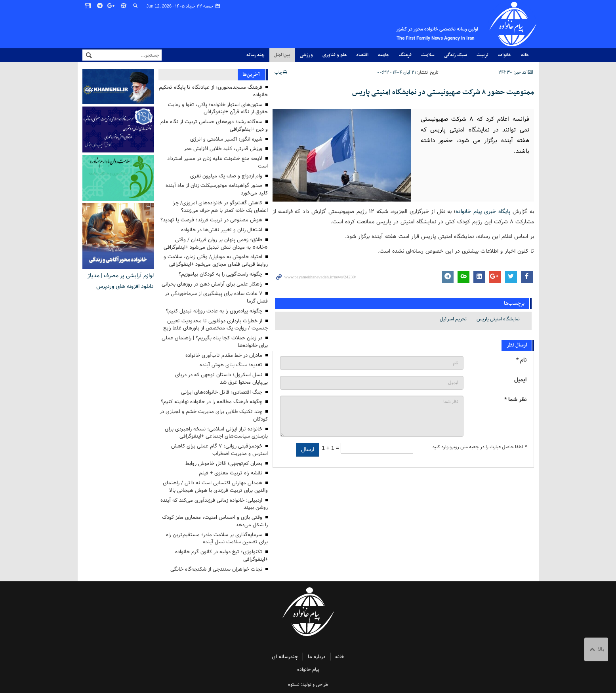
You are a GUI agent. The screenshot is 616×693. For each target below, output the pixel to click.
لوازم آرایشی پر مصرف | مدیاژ (121, 276)
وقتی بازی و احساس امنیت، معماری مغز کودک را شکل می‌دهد (215, 521)
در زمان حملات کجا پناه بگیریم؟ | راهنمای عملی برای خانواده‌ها (215, 342)
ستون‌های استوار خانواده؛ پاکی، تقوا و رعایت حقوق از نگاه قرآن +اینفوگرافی (218, 109)
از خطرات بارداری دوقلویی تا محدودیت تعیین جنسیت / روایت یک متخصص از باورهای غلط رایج (216, 325)
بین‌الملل (282, 55)
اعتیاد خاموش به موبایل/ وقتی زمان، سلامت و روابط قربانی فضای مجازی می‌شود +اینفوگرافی (216, 261)
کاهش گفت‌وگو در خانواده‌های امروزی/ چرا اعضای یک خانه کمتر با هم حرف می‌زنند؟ (220, 207)
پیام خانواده (422, 24)
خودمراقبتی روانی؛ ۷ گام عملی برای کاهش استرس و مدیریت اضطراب (219, 450)
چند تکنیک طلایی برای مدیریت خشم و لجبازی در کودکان (214, 415)
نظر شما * (515, 399)
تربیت (483, 55)
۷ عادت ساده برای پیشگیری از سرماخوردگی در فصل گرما (216, 297)
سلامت (428, 55)
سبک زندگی (456, 55)
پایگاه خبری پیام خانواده (483, 211)
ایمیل (520, 380)
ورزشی (306, 55)
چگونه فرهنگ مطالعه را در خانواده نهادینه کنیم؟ (212, 402)
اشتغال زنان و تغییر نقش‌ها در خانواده (222, 230)
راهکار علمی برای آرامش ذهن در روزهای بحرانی (212, 284)
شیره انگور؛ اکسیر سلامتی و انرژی (226, 139)
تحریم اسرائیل (453, 319)
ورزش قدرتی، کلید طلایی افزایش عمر (223, 149)
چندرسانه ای (285, 657)
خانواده (505, 55)
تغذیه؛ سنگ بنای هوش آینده (231, 365)
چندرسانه (256, 55)
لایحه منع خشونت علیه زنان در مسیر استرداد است (217, 162)
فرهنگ (405, 55)
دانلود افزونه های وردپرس (125, 286)
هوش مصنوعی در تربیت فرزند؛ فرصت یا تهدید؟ (211, 220)
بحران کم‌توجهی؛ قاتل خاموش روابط (224, 464)
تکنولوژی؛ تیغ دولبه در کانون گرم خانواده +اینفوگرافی (221, 556)
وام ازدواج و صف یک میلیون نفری (226, 176)
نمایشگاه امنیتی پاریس (498, 319)
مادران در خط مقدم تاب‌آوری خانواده (224, 355)
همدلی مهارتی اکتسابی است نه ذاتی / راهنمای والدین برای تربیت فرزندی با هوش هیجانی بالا (215, 487)
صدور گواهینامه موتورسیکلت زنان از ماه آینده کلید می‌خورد (217, 189)
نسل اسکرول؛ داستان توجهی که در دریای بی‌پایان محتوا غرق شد (221, 379)
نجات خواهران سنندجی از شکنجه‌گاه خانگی (216, 569)
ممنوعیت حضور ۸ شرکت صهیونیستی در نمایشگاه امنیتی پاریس (443, 92)
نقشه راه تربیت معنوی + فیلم (231, 473)
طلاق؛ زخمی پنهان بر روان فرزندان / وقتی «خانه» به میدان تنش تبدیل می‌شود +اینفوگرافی (216, 244)
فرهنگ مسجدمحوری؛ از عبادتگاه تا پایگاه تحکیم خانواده (213, 91)
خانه (525, 55)
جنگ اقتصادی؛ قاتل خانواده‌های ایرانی (222, 392)
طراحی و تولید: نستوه (308, 684)
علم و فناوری (335, 55)
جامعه (384, 55)
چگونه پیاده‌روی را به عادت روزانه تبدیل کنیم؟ (214, 311)
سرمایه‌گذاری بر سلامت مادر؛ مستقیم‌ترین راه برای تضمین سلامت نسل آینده (217, 539)
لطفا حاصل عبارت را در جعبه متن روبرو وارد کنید (479, 447)
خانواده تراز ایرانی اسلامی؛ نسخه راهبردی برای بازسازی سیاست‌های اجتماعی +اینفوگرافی (216, 433)
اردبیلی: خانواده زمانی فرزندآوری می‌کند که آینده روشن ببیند (214, 504)
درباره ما (317, 657)
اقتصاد (362, 55)
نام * (521, 360)
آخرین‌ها (251, 75)
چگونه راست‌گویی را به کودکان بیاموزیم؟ (220, 274)
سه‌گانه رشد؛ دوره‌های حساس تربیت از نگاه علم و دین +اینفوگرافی (214, 126)
